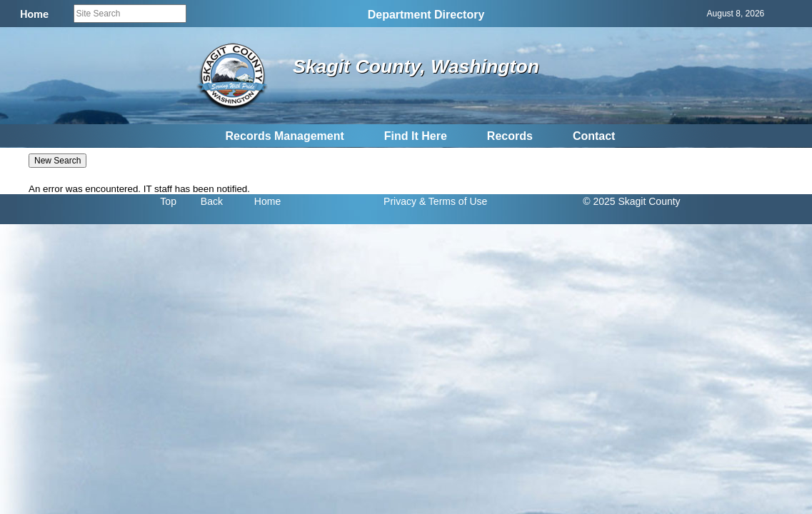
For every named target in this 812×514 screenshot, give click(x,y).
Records (510, 136)
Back (212, 201)
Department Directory (426, 15)
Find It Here (416, 136)
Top (168, 201)
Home (267, 201)
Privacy (400, 201)
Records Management (285, 136)
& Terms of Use (453, 201)
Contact (594, 136)
